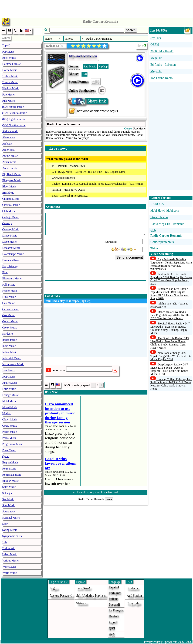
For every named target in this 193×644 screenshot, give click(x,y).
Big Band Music (11, 174)
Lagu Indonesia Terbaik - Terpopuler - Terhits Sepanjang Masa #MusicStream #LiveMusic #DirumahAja (171, 264)
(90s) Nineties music (14, 125)
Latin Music (9, 389)
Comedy (7, 223)
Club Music (9, 211)
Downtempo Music (13, 254)
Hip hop (103, 66)
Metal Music (9, 401)
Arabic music (10, 168)
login (54, 588)
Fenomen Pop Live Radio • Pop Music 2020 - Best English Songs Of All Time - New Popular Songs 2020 (170, 294)
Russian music (10, 481)
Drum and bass (11, 260)
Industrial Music (11, 358)
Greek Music (10, 328)
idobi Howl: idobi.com (165, 211)
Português (115, 593)
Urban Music (10, 554)
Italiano (114, 599)
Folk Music (9, 285)
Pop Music (8, 52)
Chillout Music (11, 199)
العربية (113, 622)
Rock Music (9, 58)
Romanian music (12, 475)
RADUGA (157, 204)
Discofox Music (11, 248)
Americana (8, 150)
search (131, 30)
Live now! (83, 588)
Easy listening (10, 266)
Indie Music (9, 346)
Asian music (9, 162)
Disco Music (9, 242)
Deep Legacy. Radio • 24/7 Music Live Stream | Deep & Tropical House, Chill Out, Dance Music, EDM (169, 369)
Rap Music (8, 95)
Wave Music (9, 567)
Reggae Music (10, 462)
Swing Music (10, 530)
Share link (87, 101)
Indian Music (10, 352)
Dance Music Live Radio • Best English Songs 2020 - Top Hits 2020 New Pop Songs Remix (170, 315)
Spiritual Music (11, 518)
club (153, 231)
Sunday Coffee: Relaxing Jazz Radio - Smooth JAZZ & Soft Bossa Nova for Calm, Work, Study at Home (171, 384)
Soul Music (9, 505)
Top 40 (6, 45)
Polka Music (9, 438)
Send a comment (130, 257)
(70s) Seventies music (15, 113)
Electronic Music (12, 278)
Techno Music (10, 76)
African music (10, 131)
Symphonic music (12, 536)
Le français (116, 610)
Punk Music (9, 450)
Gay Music (9, 303)
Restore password (61, 596)
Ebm (5, 272)
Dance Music (10, 236)
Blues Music (9, 186)
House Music (10, 70)
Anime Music (10, 156)
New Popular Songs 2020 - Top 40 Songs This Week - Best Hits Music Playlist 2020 (171, 356)
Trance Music (10, 82)
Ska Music (8, 499)
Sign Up (85, 301)
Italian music (10, 340)
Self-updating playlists (91, 596)
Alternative (9, 137)
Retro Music (9, 469)
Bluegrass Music (12, 180)
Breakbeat (8, 193)
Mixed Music (10, 407)
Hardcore (8, 334)
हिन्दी (112, 628)
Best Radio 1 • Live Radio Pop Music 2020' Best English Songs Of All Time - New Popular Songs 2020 (171, 279)
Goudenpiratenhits (162, 242)
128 (84, 74)
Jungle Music (10, 383)
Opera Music (10, 426)
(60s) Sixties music (13, 107)
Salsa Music (9, 487)
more (109, 499)
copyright (133, 603)
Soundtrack (9, 511)
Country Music (11, 229)
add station (134, 596)
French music (10, 291)
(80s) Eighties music (14, 119)
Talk (5, 542)
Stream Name (159, 217)
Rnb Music (9, 101)
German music (11, 309)
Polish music (9, 432)
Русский (114, 605)
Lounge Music (10, 395)
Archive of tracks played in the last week (96, 492)
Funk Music (9, 297)
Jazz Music (9, 370)
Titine (154, 249)
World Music (10, 573)
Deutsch (114, 616)
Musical (7, 413)
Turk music (9, 548)
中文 (112, 635)
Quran (6, 456)
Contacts (132, 588)
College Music (11, 217)
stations (81, 603)
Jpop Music (9, 377)
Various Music (10, 561)
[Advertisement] (97, 8)
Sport (5, 524)
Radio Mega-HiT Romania (167, 224)
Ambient (7, 144)
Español (114, 587)
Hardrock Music (11, 64)
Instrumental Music (13, 364)
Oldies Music (10, 419)
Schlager (7, 493)
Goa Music (9, 315)
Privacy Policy (152, 642)
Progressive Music (13, 444)
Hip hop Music (11, 88)
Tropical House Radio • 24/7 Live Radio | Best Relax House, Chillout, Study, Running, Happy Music (170, 328)
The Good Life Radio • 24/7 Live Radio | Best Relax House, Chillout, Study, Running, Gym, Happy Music (170, 343)
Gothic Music (10, 321)
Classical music (11, 205)
